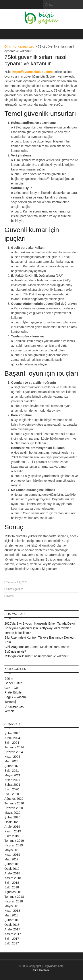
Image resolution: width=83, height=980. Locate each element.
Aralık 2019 (12, 827)
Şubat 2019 (12, 864)
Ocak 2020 (12, 822)
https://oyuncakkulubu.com (33, 72)
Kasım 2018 (13, 878)
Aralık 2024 (12, 738)
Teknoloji (10, 702)
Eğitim (9, 678)
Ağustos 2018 (14, 892)
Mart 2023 (11, 761)
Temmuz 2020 (14, 803)
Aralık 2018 (12, 873)
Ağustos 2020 (14, 799)
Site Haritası (41, 970)
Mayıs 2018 (12, 906)
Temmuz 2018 (14, 897)
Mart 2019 (11, 859)
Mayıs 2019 (12, 850)
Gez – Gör (12, 688)
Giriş (8, 46)
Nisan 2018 (12, 911)
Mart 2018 (11, 915)
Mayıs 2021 (12, 775)
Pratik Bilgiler (14, 692)
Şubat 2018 (12, 920)
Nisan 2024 (12, 757)
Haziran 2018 (14, 901)
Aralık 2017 (12, 929)
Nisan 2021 (12, 780)
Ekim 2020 (12, 789)
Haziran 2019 (14, 845)
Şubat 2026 (12, 733)
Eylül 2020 (12, 794)
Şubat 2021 (12, 785)
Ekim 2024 (12, 743)
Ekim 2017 (12, 939)
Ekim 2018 (12, 883)
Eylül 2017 (12, 943)
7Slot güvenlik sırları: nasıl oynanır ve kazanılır (36, 656)
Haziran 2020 (14, 808)
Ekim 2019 (12, 836)
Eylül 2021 (12, 771)
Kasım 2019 (13, 831)
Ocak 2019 (12, 869)
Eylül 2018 (12, 887)
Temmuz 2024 (14, 747)
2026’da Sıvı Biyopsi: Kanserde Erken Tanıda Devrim (41, 623)
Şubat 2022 (12, 766)
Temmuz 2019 (14, 841)
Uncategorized (24, 46)
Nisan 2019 (12, 855)
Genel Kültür (13, 683)
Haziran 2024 (14, 752)
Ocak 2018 (12, 925)
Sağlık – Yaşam (15, 697)
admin (10, 596)
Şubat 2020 (12, 817)
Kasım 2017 (13, 934)
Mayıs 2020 (12, 813)
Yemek (9, 711)
